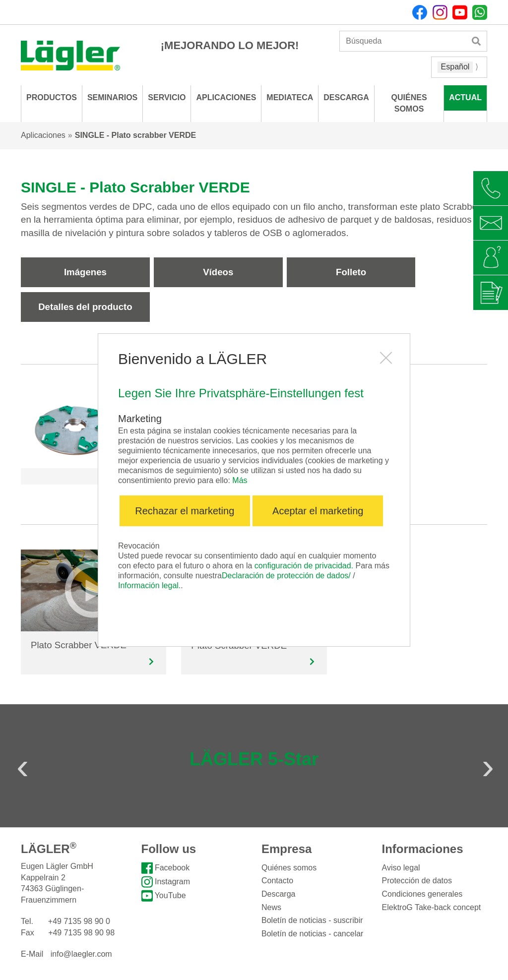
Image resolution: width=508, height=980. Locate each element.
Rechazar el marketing (185, 511)
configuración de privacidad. (304, 566)
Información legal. (149, 585)
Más (240, 480)
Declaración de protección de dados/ (286, 576)
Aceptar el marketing (318, 511)
